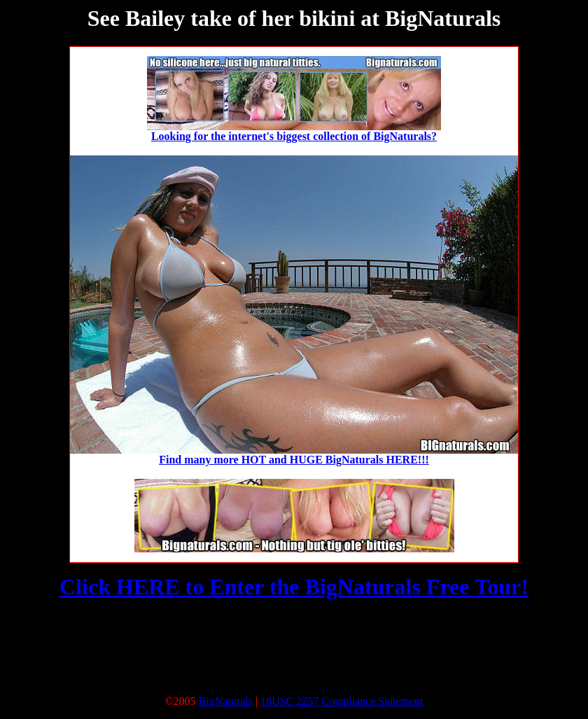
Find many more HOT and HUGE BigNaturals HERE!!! (294, 460)
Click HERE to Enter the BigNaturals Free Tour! (294, 587)
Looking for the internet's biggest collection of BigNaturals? (294, 136)
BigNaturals (226, 701)
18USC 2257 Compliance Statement (342, 701)
